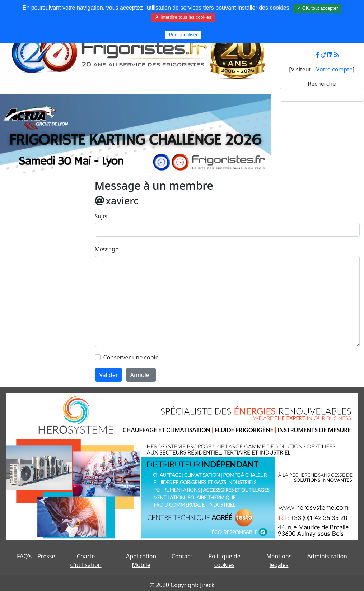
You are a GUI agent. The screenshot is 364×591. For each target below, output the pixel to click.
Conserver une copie (131, 357)
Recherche (322, 84)
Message (107, 249)
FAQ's (24, 556)
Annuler (141, 375)
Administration (327, 556)
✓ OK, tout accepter (317, 8)
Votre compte (334, 69)
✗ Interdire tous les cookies (183, 17)
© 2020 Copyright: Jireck (182, 585)
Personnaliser (183, 35)
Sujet (102, 216)
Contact (182, 556)
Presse (46, 556)
